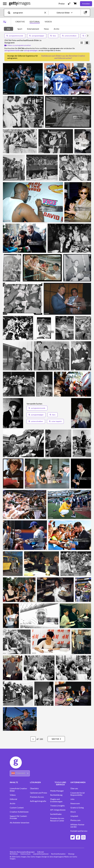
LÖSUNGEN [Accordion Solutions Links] (35, 782)
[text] (28, 13)
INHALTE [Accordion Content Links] (14, 782)
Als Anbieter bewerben (20, 823)
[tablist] (34, 22)
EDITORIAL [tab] (35, 22)
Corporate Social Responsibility (77, 794)
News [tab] (46, 29)
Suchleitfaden (56, 814)
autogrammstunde (15, 36)
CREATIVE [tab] (20, 22)
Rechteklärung (56, 795)
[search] (10, 13)
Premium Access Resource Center (57, 819)
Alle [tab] (9, 29)
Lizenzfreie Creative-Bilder (19, 790)
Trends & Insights (57, 806)
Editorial (13, 799)
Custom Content (17, 808)
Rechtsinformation (59, 854)
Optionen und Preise (38, 793)
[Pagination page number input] (32, 739)
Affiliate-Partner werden (77, 826)
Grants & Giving (77, 808)
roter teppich (55, 421)
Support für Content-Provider (19, 817)
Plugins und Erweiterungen (56, 800)
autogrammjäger (37, 36)
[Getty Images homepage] (20, 4)
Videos (13, 795)
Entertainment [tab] (33, 29)
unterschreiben (69, 36)
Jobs (72, 799)
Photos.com (75, 820)
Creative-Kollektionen (19, 812)
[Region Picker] (20, 773)
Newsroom (75, 803)
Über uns (74, 788)
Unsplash (74, 816)
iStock (73, 812)
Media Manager (57, 791)
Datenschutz (26, 854)
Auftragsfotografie (38, 801)
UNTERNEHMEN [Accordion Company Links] (78, 782)
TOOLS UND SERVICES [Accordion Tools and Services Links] (60, 783)
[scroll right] (88, 36)
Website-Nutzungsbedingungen (22, 852)
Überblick (34, 788)
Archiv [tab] (56, 29)
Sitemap (72, 854)
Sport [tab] (20, 29)
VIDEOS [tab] (48, 22)
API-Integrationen (58, 810)
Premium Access (37, 797)
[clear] (46, 13)
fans (53, 36)
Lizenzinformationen (41, 854)
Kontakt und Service (79, 831)
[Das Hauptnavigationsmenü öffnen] (5, 4)
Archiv (13, 803)
